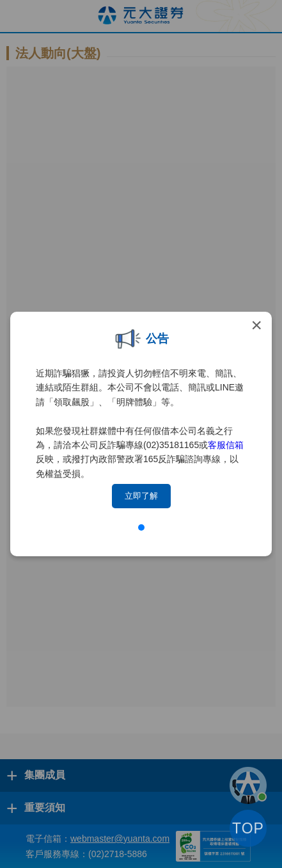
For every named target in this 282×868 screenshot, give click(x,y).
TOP (248, 828)
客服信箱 (226, 445)
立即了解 (141, 496)
